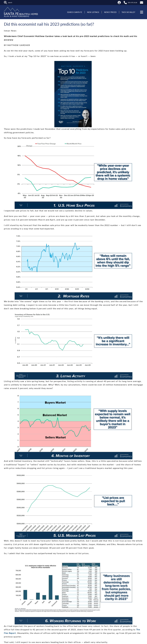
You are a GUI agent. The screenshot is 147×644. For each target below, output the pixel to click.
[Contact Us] (142, 3)
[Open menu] (141, 12)
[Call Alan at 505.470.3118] (125, 3)
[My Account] (119, 3)
